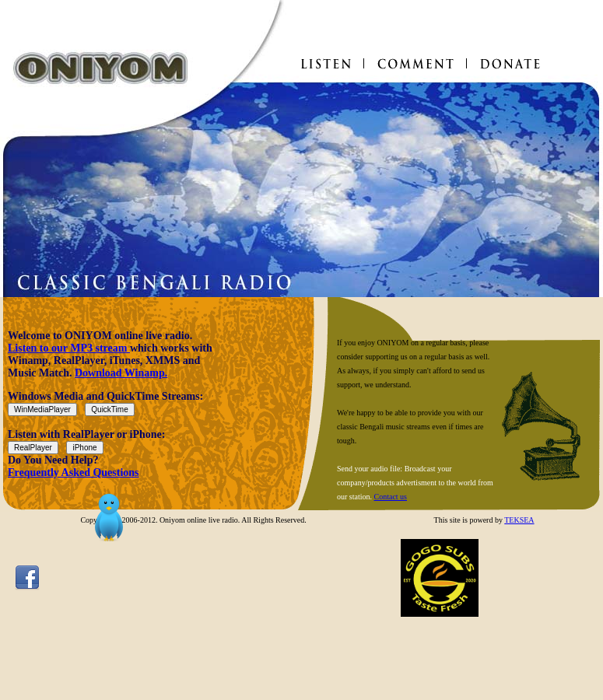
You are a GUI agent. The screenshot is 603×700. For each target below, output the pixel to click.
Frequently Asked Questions (74, 472)
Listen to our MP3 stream (69, 348)
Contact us (391, 497)
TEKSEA (519, 520)
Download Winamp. (121, 373)
